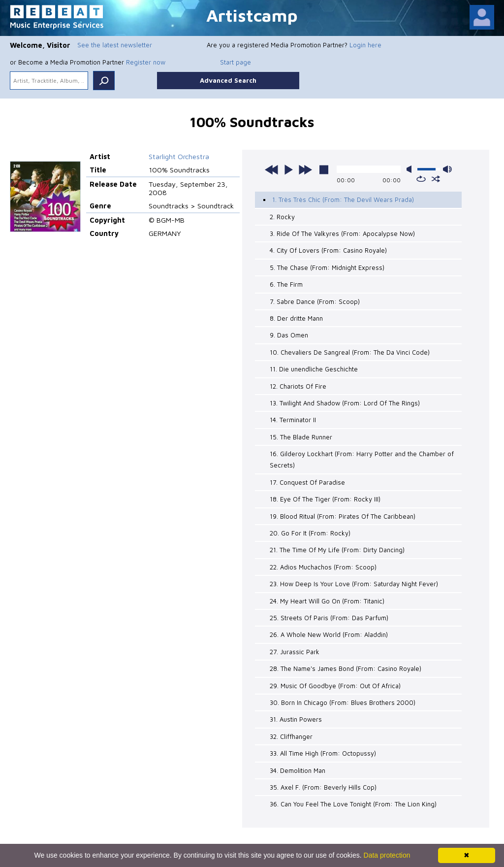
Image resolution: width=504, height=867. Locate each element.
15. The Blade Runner (301, 437)
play (288, 169)
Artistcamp (252, 15)
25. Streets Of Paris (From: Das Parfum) (329, 618)
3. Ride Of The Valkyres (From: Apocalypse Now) (342, 233)
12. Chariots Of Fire (298, 386)
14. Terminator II (293, 420)
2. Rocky (282, 217)
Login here (365, 45)
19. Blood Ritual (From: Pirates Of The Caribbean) (343, 516)
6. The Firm (286, 284)
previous (272, 169)
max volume (447, 169)
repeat (421, 179)
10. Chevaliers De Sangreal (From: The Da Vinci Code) (350, 352)
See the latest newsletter (115, 45)
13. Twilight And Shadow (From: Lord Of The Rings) (345, 403)
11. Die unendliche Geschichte (314, 369)
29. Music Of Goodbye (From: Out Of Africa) (335, 686)
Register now (146, 62)
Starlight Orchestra (179, 156)
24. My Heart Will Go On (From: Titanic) (327, 601)
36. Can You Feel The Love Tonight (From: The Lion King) (353, 804)
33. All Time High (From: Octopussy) (323, 753)
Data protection (387, 855)
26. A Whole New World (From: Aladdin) (329, 634)
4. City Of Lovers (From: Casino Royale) (328, 250)
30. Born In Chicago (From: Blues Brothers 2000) (343, 702)
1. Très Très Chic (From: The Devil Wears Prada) (343, 200)
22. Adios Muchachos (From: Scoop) (323, 567)
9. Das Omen (289, 335)
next (305, 169)
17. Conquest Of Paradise (307, 482)
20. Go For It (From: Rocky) (310, 533)
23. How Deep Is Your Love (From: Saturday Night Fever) (354, 584)
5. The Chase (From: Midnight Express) (327, 267)
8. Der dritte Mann (296, 318)
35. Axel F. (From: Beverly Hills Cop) (323, 787)
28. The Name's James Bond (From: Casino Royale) (346, 668)
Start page (236, 62)
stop (324, 169)
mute (411, 169)
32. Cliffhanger (291, 736)
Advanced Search (228, 80)
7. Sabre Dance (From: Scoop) (315, 301)
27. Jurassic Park (295, 652)
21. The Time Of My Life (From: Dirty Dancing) (337, 550)
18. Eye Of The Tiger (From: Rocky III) (325, 499)
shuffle (436, 179)
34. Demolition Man (298, 770)
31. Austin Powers (296, 719)
